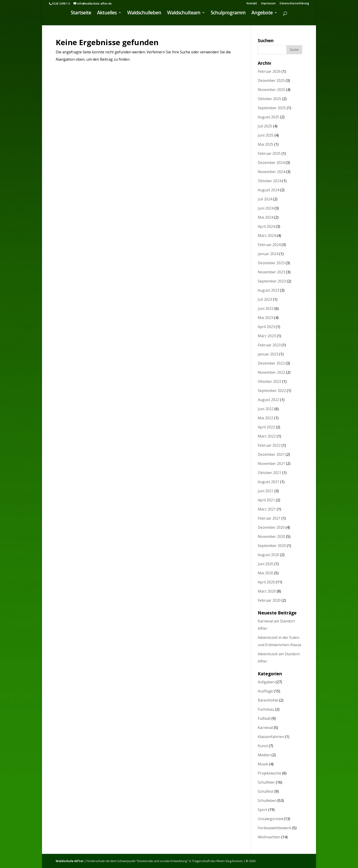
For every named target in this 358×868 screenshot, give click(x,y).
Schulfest (266, 791)
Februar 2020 (269, 600)
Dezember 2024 (271, 163)
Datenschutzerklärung (294, 4)
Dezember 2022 (271, 363)
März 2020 (267, 591)
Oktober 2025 (270, 99)
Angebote (262, 14)
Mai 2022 (266, 418)
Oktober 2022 (270, 381)
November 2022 (271, 372)
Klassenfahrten (271, 737)
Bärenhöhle (268, 700)
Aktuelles (107, 14)
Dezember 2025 (271, 80)
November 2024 (271, 172)
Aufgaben (266, 682)
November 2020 (271, 536)
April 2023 (266, 327)
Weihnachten (269, 837)
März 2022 (267, 436)
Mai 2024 (266, 217)
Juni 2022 (266, 409)
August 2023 (268, 290)
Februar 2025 (269, 153)
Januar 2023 (268, 354)
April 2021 (266, 500)
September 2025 (272, 108)
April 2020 (266, 582)
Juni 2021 (266, 491)
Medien (264, 755)
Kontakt (252, 4)
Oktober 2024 (270, 181)
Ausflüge (265, 691)
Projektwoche (270, 773)
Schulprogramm (228, 14)
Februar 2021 (269, 518)
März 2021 (267, 509)
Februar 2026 (269, 71)
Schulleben (267, 801)
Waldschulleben (144, 14)
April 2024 (266, 226)
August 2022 (268, 400)
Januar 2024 (268, 254)
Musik (263, 764)
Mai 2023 (266, 318)
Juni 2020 (266, 564)
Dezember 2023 (271, 263)
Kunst (263, 746)
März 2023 (267, 336)
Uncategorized (270, 819)
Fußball (264, 718)
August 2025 (268, 117)
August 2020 (268, 555)
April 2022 (266, 427)
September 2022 (272, 391)
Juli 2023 (265, 299)
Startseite (81, 14)
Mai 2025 (266, 144)
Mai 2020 (266, 573)
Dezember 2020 (271, 527)
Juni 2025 (266, 135)
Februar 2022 (269, 445)
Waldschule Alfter (70, 861)
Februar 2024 (269, 245)
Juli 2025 (265, 126)
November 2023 (271, 272)
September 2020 (272, 546)
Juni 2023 (266, 308)
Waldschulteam (184, 14)
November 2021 (271, 464)
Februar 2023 (269, 345)
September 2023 (272, 281)
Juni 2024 (266, 208)
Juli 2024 (265, 199)
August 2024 (268, 190)
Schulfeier (266, 782)
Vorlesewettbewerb (275, 828)
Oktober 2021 (270, 473)
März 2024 (267, 236)
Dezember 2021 (271, 454)
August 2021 (268, 482)
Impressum (268, 4)
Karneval (265, 728)
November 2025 (271, 90)
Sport (263, 810)
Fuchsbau (266, 709)
